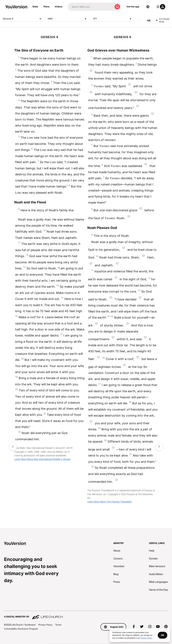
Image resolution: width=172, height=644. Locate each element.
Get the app (133, 7)
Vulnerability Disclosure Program (21, 629)
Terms (58, 625)
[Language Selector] (148, 7)
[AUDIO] (139, 20)
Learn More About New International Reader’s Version (42, 459)
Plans (46, 7)
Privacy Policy (45, 625)
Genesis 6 (23, 19)
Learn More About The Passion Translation (110, 502)
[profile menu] (160, 7)
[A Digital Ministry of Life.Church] (86, 615)
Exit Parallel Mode (163, 20)
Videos (59, 7)
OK (163, 635)
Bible (35, 7)
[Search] (90, 7)
